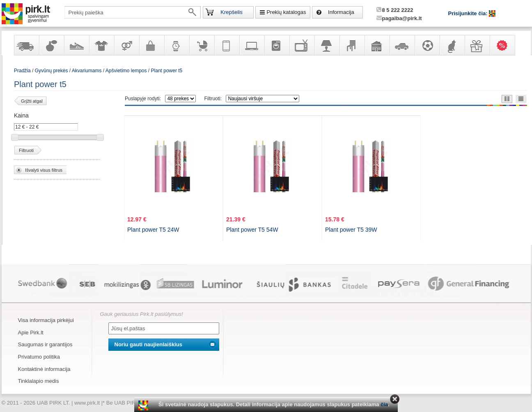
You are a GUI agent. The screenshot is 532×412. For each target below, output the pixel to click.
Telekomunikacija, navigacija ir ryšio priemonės (227, 45)
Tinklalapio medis (39, 381)
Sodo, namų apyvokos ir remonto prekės (377, 45)
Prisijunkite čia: (469, 13)
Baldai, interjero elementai (352, 45)
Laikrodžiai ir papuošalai (177, 45)
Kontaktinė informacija (44, 369)
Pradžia (22, 71)
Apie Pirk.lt (31, 333)
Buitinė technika (277, 45)
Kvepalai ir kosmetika (51, 45)
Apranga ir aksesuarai (101, 45)
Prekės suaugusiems (126, 45)
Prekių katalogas (286, 12)
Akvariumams (87, 71)
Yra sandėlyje (26, 45)
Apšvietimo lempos (126, 71)
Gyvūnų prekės (452, 45)
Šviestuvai (327, 45)
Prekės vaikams (202, 45)
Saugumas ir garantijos (45, 344)
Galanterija (151, 45)
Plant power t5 (167, 71)
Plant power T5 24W (153, 230)
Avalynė (76, 45)
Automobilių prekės (402, 45)
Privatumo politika (39, 357)
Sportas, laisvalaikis (427, 45)
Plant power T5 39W (351, 230)
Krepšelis (231, 12)
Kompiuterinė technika (252, 45)
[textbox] (133, 12)
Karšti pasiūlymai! (505, 45)
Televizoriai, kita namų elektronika (302, 45)
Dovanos (477, 45)
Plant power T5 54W (252, 230)
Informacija (341, 12)
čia (384, 404)
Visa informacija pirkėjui (46, 320)
